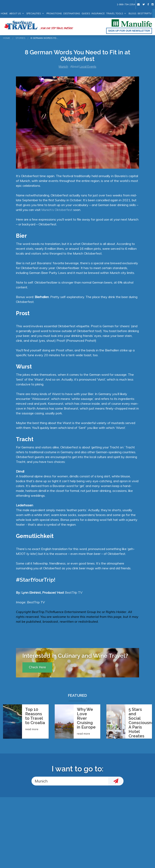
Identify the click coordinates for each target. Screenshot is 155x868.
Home (4, 13)
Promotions (54, 13)
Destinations (72, 13)
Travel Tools (115, 13)
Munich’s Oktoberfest (57, 210)
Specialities (34, 13)
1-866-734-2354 (126, 4)
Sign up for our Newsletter (129, 31)
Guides (86, 13)
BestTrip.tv (145, 13)
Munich (63, 67)
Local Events (88, 67)
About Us (15, 13)
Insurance (98, 13)
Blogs (132, 13)
